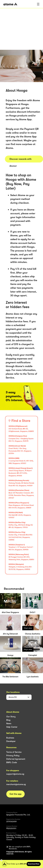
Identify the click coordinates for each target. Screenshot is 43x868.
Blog (8, 720)
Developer (11, 741)
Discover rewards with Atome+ (21, 160)
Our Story (11, 717)
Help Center (12, 727)
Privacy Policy (13, 756)
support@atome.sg (15, 774)
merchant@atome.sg (16, 784)
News (9, 723)
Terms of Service (14, 752)
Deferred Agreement (16, 759)
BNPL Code (12, 762)
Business (10, 738)
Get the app (15, 794)
